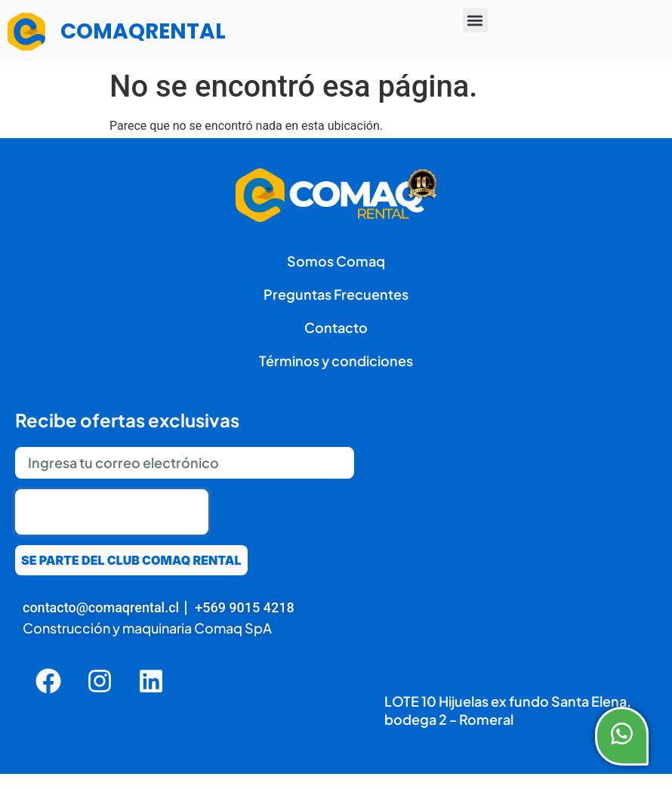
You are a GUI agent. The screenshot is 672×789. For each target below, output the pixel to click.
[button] (475, 20)
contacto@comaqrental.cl (101, 607)
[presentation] (112, 512)
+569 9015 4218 (244, 607)
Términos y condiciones (336, 361)
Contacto (336, 327)
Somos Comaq (336, 261)
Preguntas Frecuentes (336, 294)
